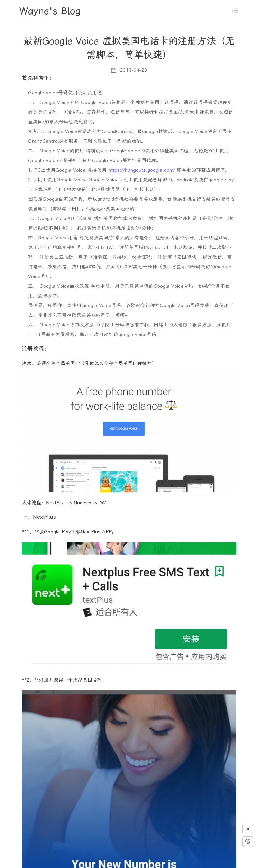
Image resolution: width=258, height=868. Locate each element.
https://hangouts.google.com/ (142, 170)
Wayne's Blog (50, 11)
